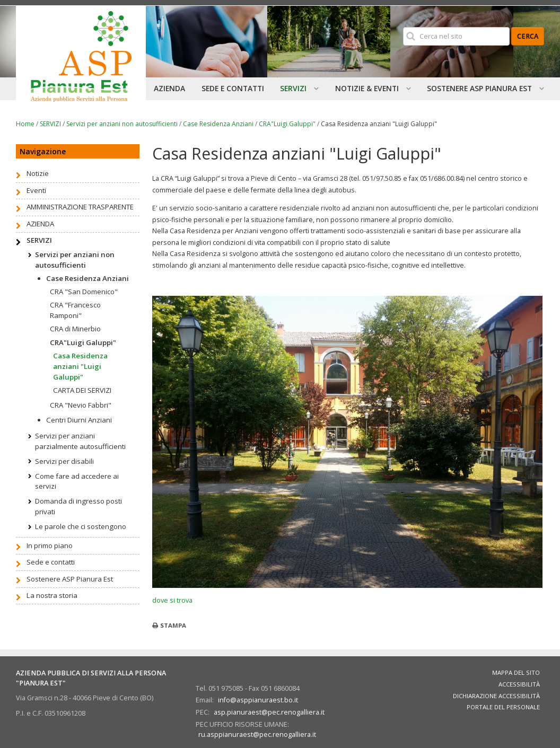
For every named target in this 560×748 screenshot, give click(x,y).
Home (25, 124)
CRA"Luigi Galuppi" (287, 124)
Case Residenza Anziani (218, 124)
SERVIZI (50, 124)
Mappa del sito (516, 672)
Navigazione (43, 151)
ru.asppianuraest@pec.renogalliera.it (257, 734)
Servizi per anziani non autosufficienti (122, 124)
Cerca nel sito (402, 27)
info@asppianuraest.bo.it (258, 700)
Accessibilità (519, 684)
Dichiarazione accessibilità (496, 696)
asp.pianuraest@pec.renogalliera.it (269, 712)
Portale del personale (503, 707)
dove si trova (172, 600)
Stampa (173, 625)
